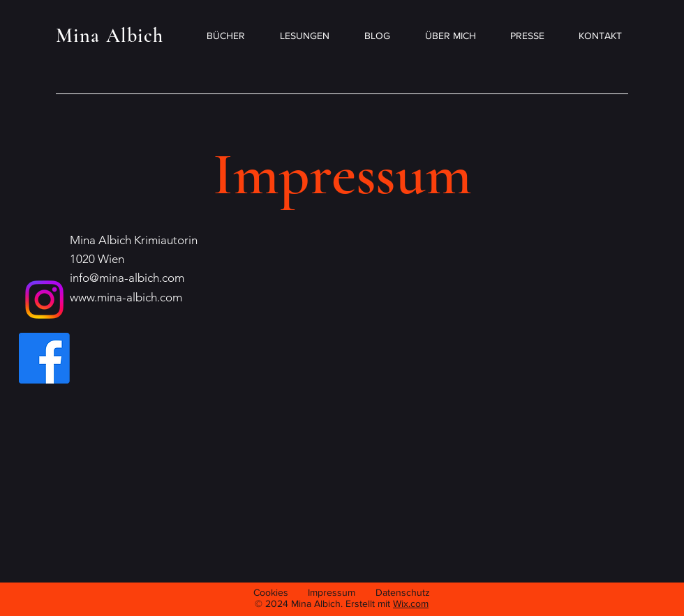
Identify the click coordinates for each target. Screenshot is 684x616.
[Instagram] (44, 300)
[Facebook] (44, 358)
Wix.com (411, 603)
